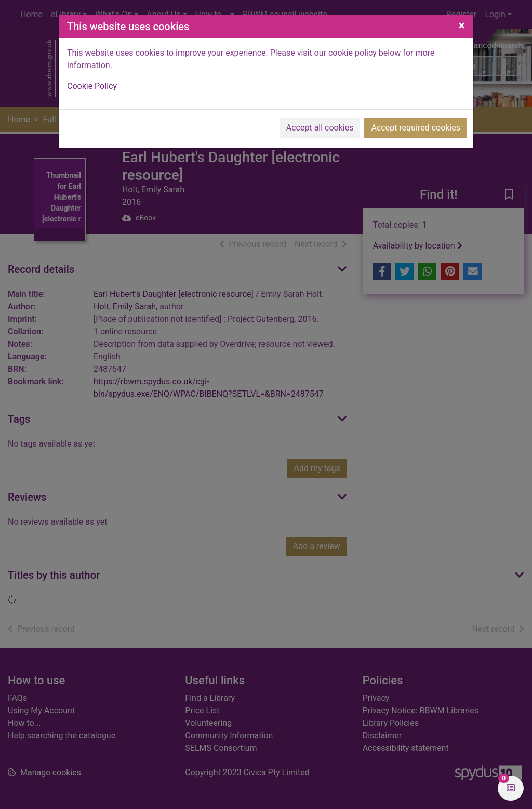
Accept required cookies (416, 128)
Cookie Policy (92, 86)
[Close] (462, 25)
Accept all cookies (320, 128)
